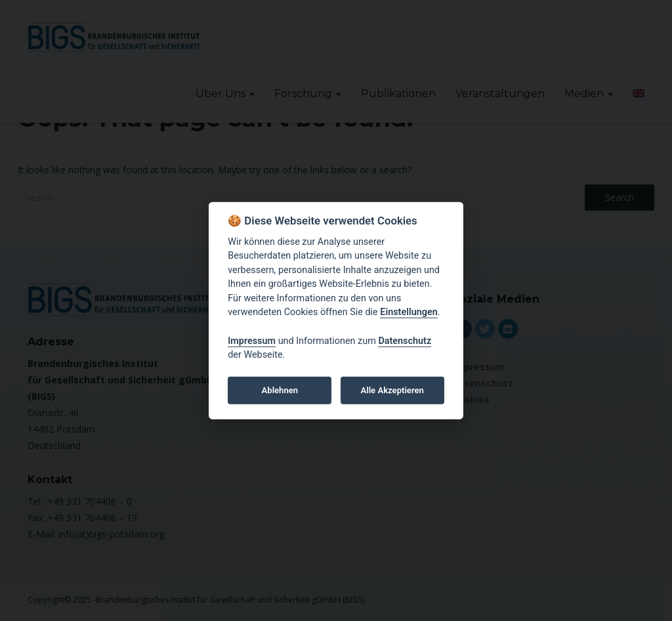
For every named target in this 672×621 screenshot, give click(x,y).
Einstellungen (409, 312)
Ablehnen (280, 390)
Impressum (252, 340)
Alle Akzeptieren (392, 390)
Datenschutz (405, 340)
